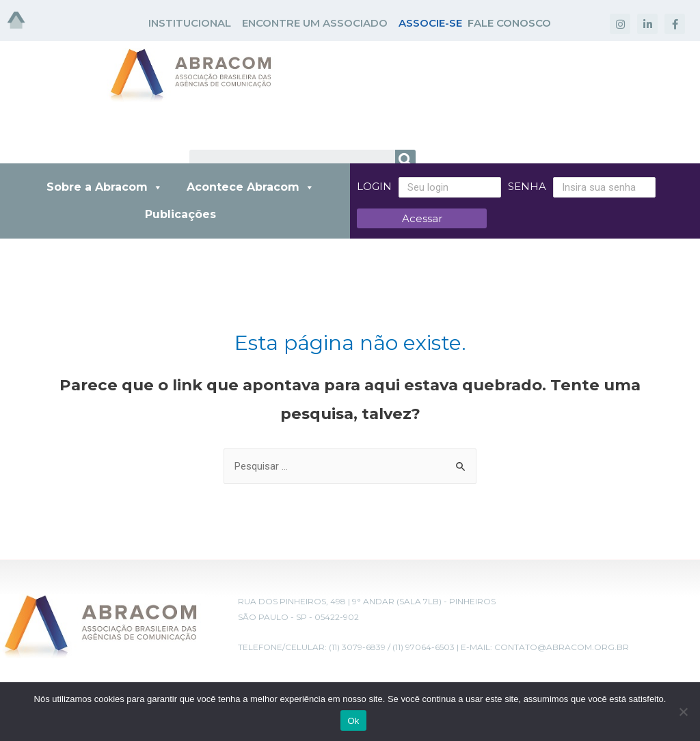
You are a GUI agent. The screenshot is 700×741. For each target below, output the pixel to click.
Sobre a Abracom (105, 187)
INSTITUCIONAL (190, 23)
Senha (527, 186)
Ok (353, 721)
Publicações (180, 214)
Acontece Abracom (251, 187)
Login (374, 186)
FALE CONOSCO (509, 23)
